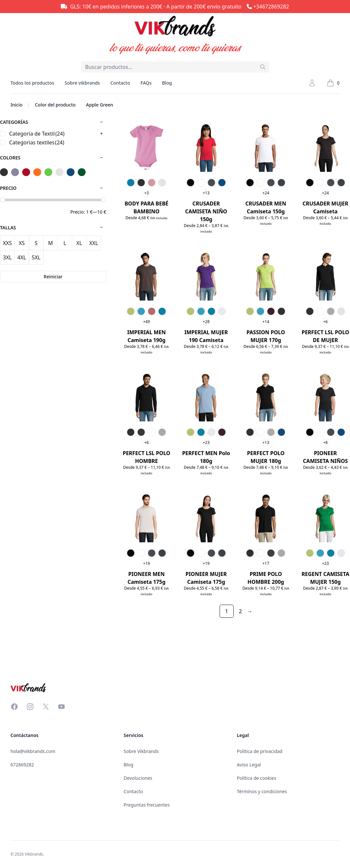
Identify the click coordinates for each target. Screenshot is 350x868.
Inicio (17, 105)
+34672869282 (271, 7)
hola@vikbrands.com (33, 751)
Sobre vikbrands (82, 83)
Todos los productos (32, 87)
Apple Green (100, 105)
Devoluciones (138, 778)
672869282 (22, 765)
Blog (167, 83)
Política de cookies (257, 778)
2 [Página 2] (240, 611)
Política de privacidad (260, 751)
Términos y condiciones (262, 791)
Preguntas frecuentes (147, 805)
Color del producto (55, 105)
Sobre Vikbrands (141, 751)
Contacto (120, 83)
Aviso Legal (249, 765)
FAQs (146, 83)
